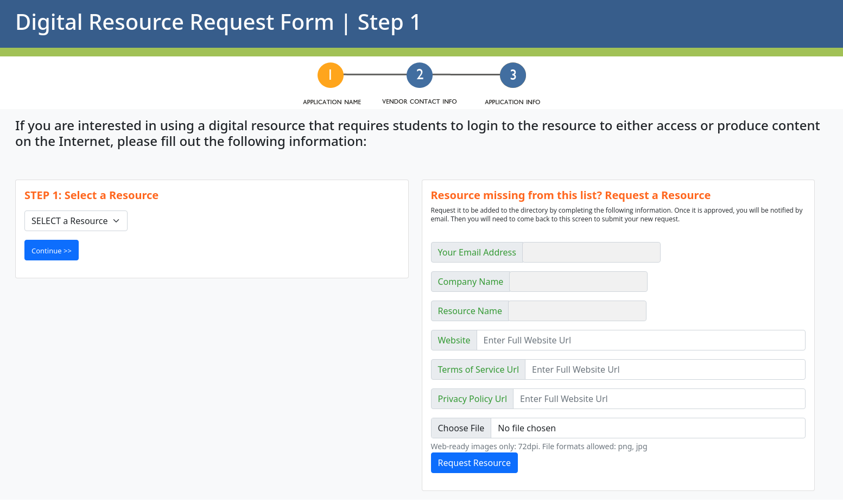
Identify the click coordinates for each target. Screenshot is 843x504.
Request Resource (475, 463)
